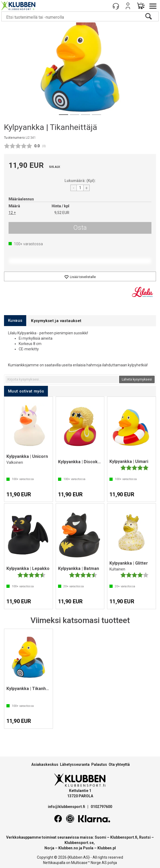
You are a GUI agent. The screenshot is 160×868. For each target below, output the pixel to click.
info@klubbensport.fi (67, 807)
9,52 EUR (62, 213)
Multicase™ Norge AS (89, 863)
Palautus (99, 764)
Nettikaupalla (54, 863)
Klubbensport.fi (124, 837)
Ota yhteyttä (119, 764)
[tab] (15, 321)
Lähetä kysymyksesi (137, 379)
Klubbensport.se (79, 843)
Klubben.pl (107, 848)
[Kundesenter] (116, 6)
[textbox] (62, 379)
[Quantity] (80, 188)
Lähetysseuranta (75, 764)
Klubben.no (68, 848)
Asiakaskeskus (45, 764)
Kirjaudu (128, 6)
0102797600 (101, 807)
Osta (80, 228)
